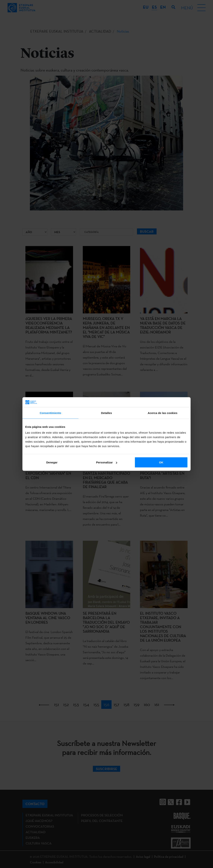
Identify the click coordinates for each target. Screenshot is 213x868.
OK (161, 462)
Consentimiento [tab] (51, 413)
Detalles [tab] (106, 413)
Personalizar (107, 462)
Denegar (52, 462)
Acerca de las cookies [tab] (163, 413)
